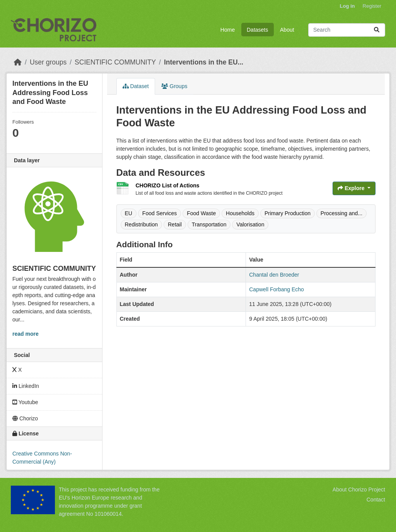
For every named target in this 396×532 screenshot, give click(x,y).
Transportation (209, 224)
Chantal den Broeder (274, 275)
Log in (347, 6)
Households (240, 213)
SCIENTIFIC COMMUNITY (115, 62)
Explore (352, 188)
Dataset (136, 86)
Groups (174, 86)
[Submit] (377, 30)
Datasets (257, 30)
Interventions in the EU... (204, 62)
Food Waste (201, 213)
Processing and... (341, 213)
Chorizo (25, 418)
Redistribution (142, 224)
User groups (48, 62)
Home (228, 30)
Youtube (25, 402)
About (287, 30)
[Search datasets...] (347, 30)
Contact (376, 500)
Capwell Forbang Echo (277, 289)
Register (372, 6)
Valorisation (250, 224)
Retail (175, 224)
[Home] (18, 62)
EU (129, 213)
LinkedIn (26, 386)
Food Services (160, 213)
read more (26, 334)
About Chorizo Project (359, 490)
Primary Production (288, 213)
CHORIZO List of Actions (168, 185)
